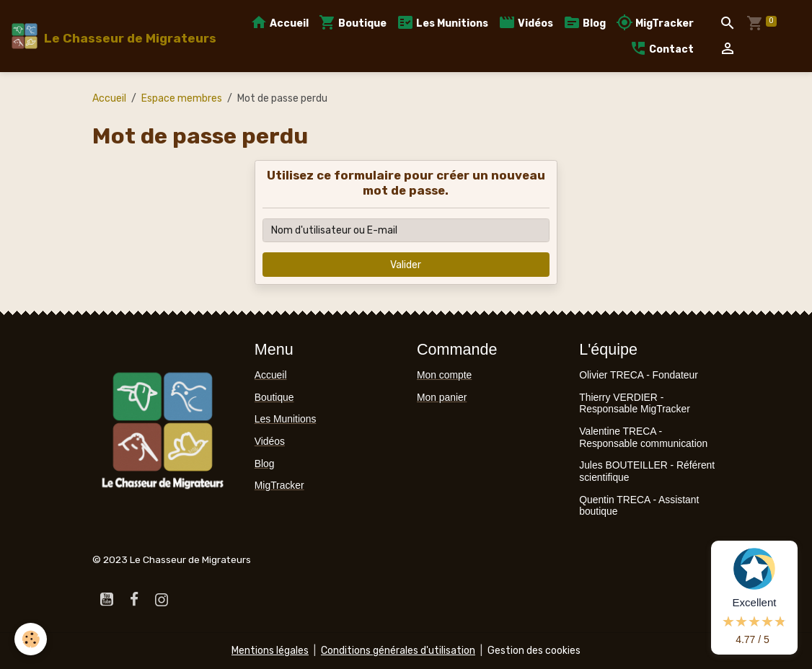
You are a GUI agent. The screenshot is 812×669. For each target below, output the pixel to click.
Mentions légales (270, 651)
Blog (584, 23)
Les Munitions (442, 23)
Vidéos (526, 23)
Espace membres (182, 98)
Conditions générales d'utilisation (398, 651)
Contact (662, 49)
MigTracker (655, 23)
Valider (406, 265)
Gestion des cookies (534, 651)
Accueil (279, 23)
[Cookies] (31, 639)
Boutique (353, 23)
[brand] (106, 36)
